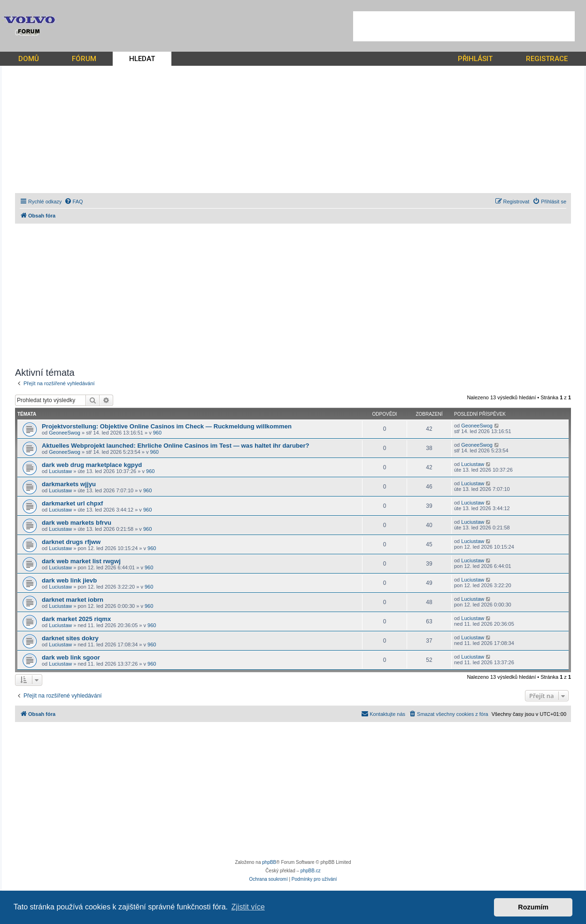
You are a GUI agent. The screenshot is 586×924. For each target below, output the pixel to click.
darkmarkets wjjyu (69, 484)
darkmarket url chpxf (72, 503)
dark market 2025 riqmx (76, 619)
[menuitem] (74, 202)
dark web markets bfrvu (77, 523)
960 (157, 433)
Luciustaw (60, 471)
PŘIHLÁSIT (475, 59)
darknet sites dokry (70, 638)
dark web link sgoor (71, 657)
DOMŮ (29, 59)
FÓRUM (84, 59)
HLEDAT (142, 59)
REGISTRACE (547, 59)
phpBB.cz (311, 871)
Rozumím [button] (533, 907)
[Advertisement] (464, 26)
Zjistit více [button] (248, 907)
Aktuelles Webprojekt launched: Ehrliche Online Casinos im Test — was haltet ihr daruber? (176, 446)
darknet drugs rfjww (71, 542)
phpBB (269, 862)
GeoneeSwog (65, 433)
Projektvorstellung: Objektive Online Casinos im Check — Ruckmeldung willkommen (167, 426)
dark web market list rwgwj (81, 561)
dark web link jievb (69, 580)
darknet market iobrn (73, 600)
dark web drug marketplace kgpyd (92, 465)
